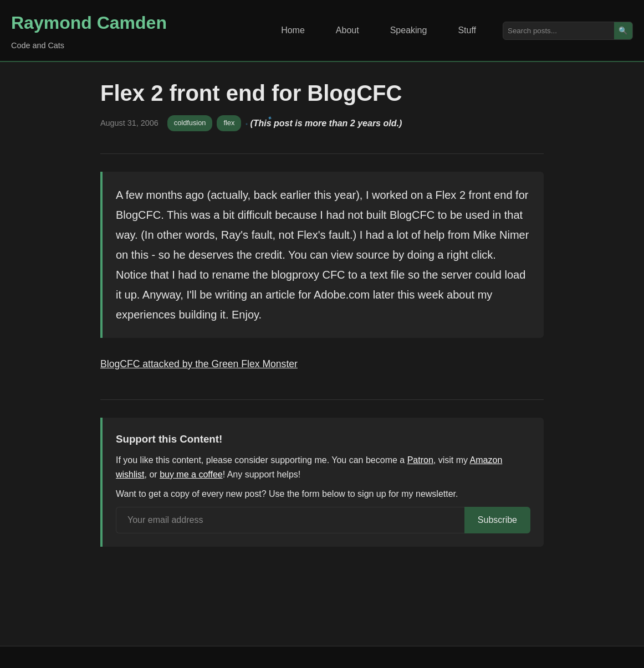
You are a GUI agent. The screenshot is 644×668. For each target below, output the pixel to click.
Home (293, 30)
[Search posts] (559, 31)
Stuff (467, 30)
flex (229, 123)
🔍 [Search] (623, 31)
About (347, 30)
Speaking (409, 30)
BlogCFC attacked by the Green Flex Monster (199, 364)
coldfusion (190, 123)
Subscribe (497, 520)
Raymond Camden (89, 23)
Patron (420, 460)
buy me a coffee (191, 474)
